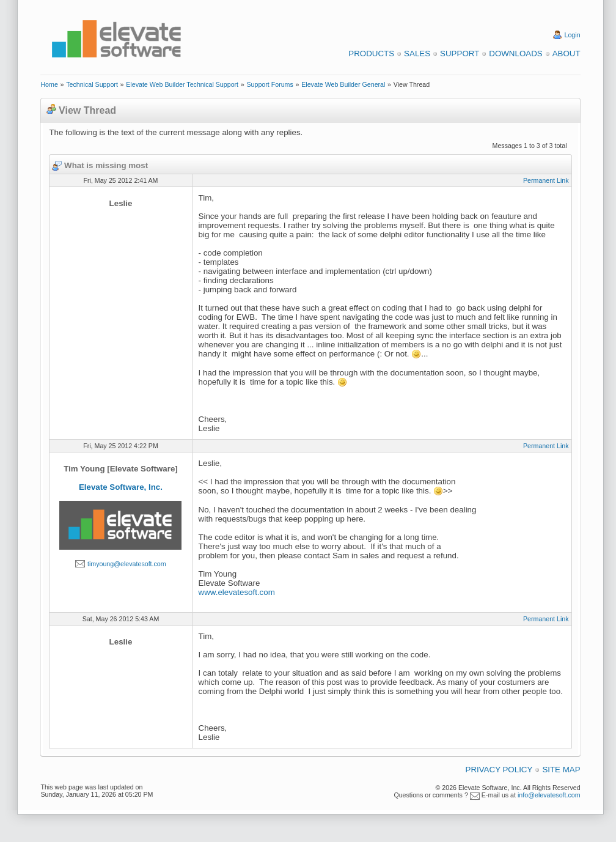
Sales (417, 54)
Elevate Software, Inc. (121, 487)
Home (49, 84)
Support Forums (269, 84)
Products (371, 54)
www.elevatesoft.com (237, 592)
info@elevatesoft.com (549, 795)
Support (460, 54)
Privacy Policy (499, 770)
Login (573, 35)
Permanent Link (546, 180)
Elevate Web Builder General (343, 84)
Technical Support (92, 84)
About (566, 54)
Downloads (515, 54)
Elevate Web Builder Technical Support (182, 84)
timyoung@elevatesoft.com (127, 564)
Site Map (561, 770)
